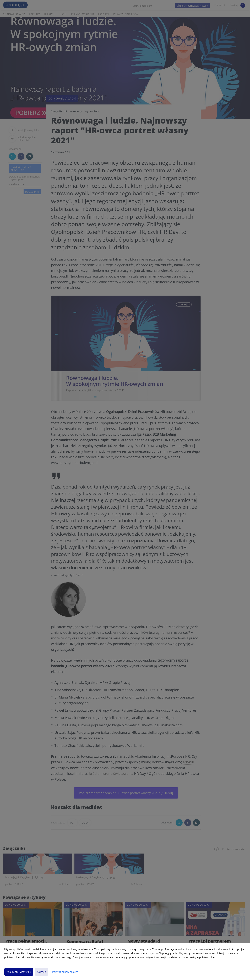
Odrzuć (42, 972)
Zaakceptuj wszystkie (19, 972)
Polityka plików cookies (65, 972)
